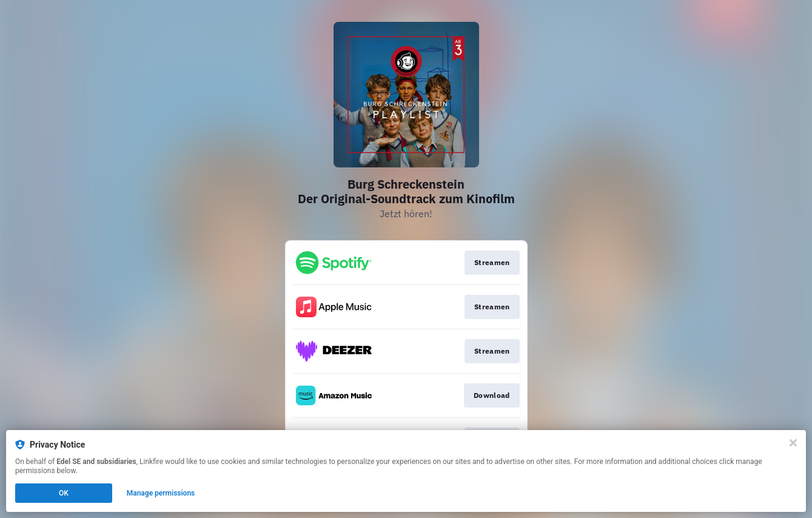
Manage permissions (161, 493)
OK (64, 493)
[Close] (793, 443)
